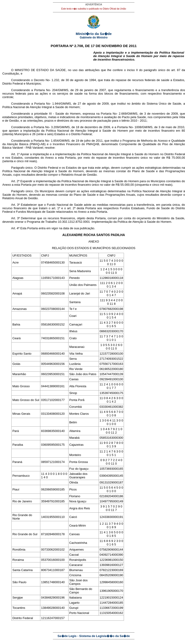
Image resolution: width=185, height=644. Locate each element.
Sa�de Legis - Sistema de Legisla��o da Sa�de (94, 636)
